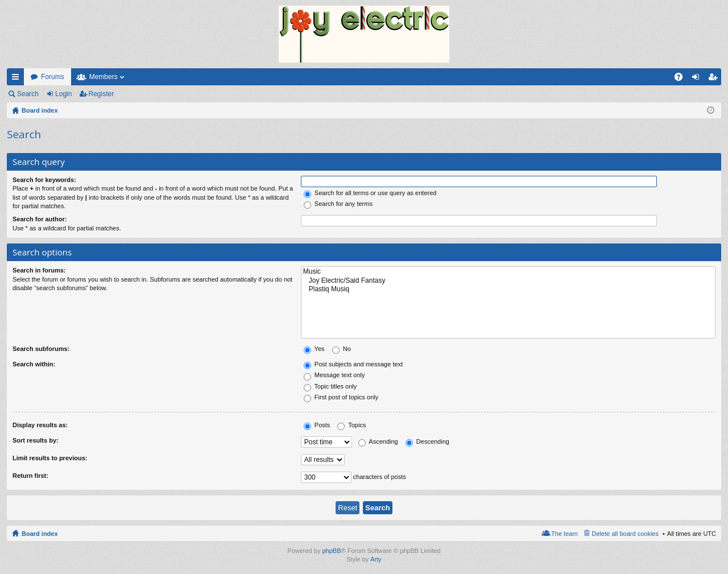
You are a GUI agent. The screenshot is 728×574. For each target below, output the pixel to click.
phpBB (331, 551)
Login (63, 94)
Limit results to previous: (50, 458)
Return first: (30, 476)
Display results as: (40, 425)
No (342, 349)
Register (102, 94)
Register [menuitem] (715, 79)
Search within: (34, 364)
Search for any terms (338, 204)
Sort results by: (36, 440)
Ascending (378, 441)
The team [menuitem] (564, 534)
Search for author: (40, 219)
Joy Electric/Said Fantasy (508, 281)
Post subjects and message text (353, 364)
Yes (314, 349)
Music (508, 272)
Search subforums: (41, 349)
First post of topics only (341, 397)
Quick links (18, 79)
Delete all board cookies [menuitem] (625, 534)
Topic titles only (330, 386)
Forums (53, 77)
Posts (317, 425)
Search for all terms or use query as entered (370, 193)
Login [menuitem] (698, 79)
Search (28, 94)
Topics (351, 425)
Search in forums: (39, 270)
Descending (427, 441)
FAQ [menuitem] (682, 79)
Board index (40, 534)
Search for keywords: (44, 180)
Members (104, 77)
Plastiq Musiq (508, 289)
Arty (376, 559)
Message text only (334, 375)
